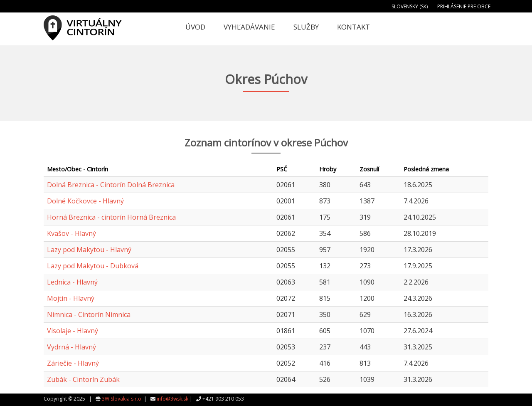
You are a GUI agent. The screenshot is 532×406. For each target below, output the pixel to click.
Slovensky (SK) (410, 6)
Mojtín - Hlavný (71, 298)
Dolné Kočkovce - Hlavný (85, 201)
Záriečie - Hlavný (73, 363)
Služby (306, 27)
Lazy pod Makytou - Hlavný (89, 250)
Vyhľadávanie (249, 27)
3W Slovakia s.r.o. (122, 399)
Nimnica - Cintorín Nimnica (89, 314)
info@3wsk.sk (172, 399)
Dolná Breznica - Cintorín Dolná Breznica (111, 185)
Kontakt (353, 27)
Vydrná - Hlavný (71, 347)
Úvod (195, 27)
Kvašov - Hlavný (71, 233)
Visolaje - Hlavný (73, 331)
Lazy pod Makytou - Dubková (93, 266)
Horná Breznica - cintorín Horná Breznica (111, 217)
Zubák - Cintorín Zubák (83, 379)
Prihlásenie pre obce (464, 6)
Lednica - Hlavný (72, 282)
